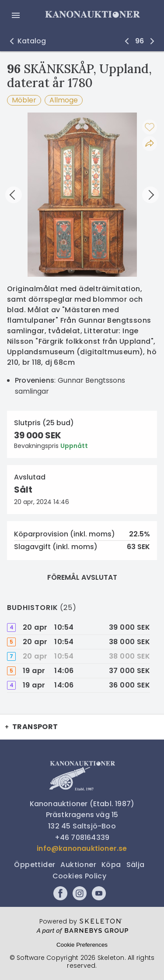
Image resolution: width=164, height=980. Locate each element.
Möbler (24, 100)
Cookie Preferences (82, 945)
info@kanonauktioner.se (82, 848)
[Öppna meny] (16, 15)
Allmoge (64, 100)
